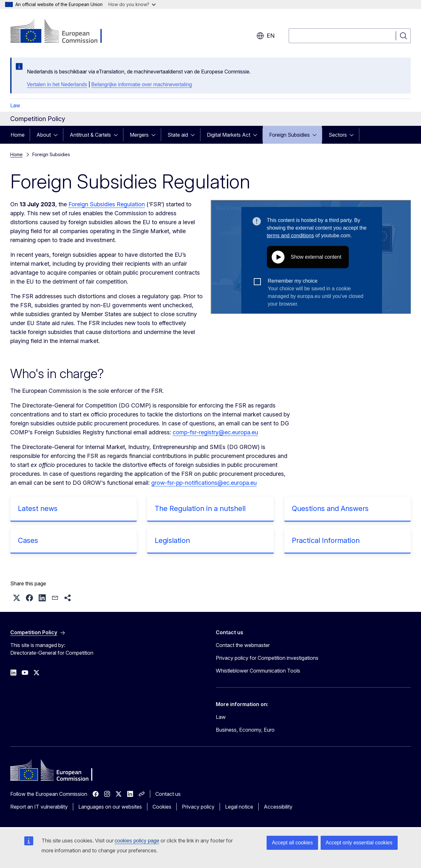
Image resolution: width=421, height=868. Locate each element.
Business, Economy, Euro (245, 730)
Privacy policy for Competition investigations (267, 658)
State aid (178, 135)
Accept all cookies (292, 843)
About (44, 135)
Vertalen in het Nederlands (57, 84)
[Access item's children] (58, 135)
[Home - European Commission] (62, 32)
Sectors (338, 135)
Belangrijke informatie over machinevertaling (142, 84)
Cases (28, 540)
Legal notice (239, 807)
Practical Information (326, 540)
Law (15, 105)
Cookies (162, 807)
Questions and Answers (330, 508)
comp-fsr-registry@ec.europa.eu (215, 432)
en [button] (265, 36)
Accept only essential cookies (359, 843)
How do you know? (132, 4)
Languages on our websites (110, 807)
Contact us (168, 794)
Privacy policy (198, 807)
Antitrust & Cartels (90, 135)
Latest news (38, 508)
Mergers (139, 135)
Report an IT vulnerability (39, 807)
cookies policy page (137, 841)
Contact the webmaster (243, 645)
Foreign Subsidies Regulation (107, 204)
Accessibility (278, 807)
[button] (17, 598)
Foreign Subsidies (289, 135)
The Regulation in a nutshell (200, 508)
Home (18, 135)
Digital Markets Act (229, 135)
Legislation (172, 540)
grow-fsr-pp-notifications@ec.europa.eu (204, 483)
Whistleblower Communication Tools (258, 671)
